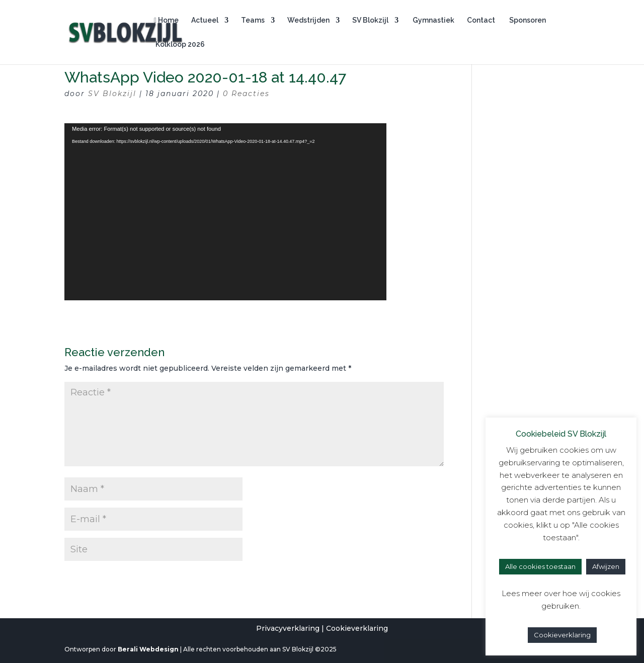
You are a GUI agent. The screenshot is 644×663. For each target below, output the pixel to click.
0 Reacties (246, 94)
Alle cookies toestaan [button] (540, 566)
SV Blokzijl (370, 20)
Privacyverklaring (288, 628)
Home (166, 20)
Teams (253, 20)
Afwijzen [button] (606, 566)
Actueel (205, 20)
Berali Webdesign (148, 649)
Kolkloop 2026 (179, 45)
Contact (481, 20)
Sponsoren (527, 20)
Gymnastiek (433, 20)
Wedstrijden (308, 20)
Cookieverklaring (357, 628)
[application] (225, 212)
